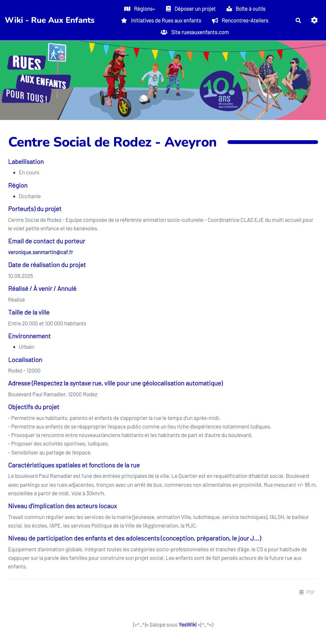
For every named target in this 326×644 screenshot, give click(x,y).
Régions (140, 9)
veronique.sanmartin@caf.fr (41, 252)
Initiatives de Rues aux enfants (161, 20)
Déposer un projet (191, 9)
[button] (314, 20)
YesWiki (187, 624)
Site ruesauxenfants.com (195, 32)
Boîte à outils (246, 9)
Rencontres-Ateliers (240, 20)
